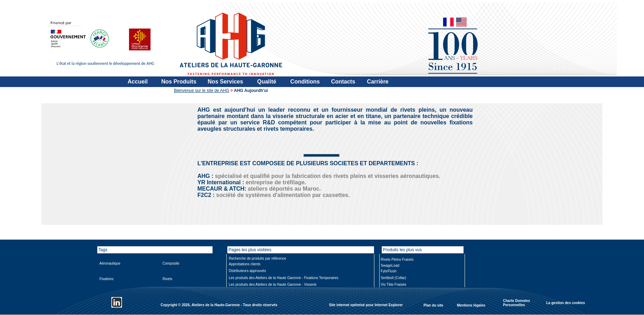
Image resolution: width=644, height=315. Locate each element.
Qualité (266, 82)
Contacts (343, 82)
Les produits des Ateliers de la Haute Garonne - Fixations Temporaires (284, 278)
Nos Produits (179, 82)
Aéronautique (110, 263)
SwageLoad (390, 265)
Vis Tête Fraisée (393, 285)
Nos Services (225, 82)
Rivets (167, 279)
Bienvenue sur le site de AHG (202, 91)
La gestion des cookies (565, 302)
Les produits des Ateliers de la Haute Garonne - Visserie (273, 285)
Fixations (106, 279)
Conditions (305, 82)
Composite (171, 263)
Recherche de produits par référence (257, 258)
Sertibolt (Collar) (393, 278)
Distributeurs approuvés (247, 271)
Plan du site (433, 305)
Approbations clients (245, 264)
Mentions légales (471, 305)
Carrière (378, 82)
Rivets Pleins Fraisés (397, 260)
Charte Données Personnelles (517, 303)
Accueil (138, 82)
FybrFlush (388, 271)
